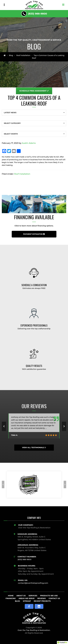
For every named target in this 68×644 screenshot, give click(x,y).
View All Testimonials (34, 448)
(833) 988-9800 (38, 14)
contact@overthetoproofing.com (33, 583)
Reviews (42, 598)
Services (33, 596)
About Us (21, 596)
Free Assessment (34, 91)
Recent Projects (42, 601)
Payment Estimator (34, 234)
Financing (11, 598)
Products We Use (49, 596)
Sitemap (27, 601)
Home (11, 596)
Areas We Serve (27, 598)
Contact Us (54, 598)
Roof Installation (23, 55)
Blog (11, 55)
